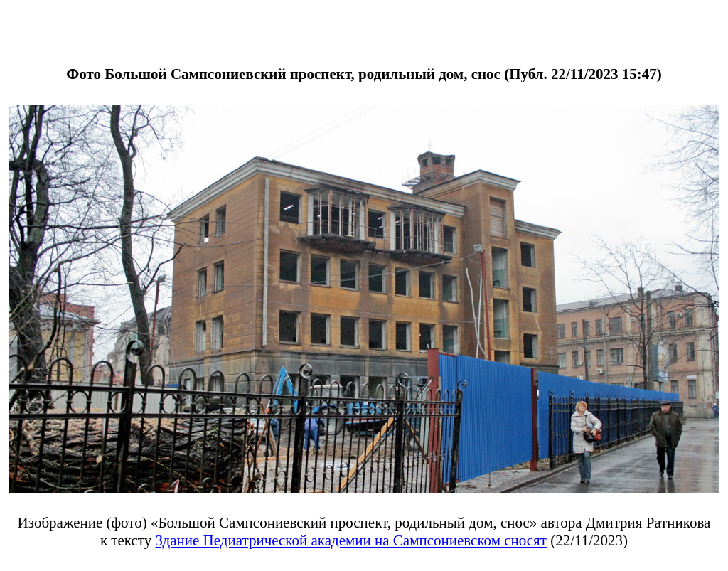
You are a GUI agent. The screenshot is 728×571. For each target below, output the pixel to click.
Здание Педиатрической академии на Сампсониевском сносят (351, 540)
